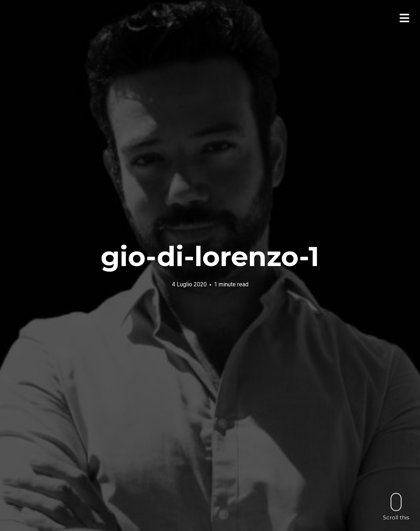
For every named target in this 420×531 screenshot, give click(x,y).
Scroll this (396, 507)
